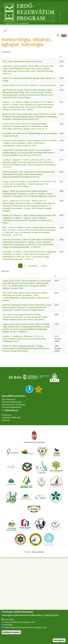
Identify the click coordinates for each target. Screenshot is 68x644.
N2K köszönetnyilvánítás (12, 407)
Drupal (28, 552)
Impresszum (7, 415)
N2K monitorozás (9, 399)
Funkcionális (9, 619)
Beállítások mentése (11, 632)
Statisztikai (8, 625)
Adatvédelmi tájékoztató (11, 418)
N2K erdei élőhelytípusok (12, 402)
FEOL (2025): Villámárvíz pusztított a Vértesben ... (23, 61)
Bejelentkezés (12, 410)
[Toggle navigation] (5, 31)
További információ (51, 615)
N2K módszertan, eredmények (14, 405)
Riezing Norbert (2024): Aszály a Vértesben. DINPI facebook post (29, 85)
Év (60, 57)
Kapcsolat (6, 420)
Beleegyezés (59, 640)
